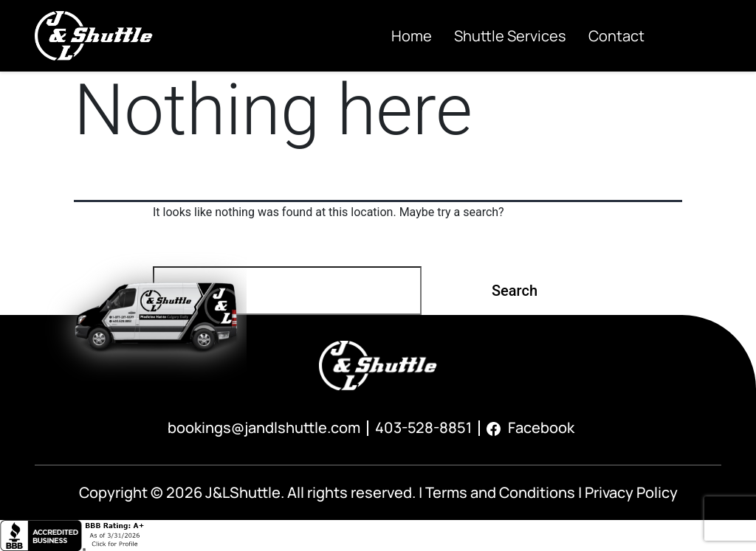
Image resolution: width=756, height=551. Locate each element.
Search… (182, 247)
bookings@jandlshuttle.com (264, 427)
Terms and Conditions (500, 492)
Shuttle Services (510, 36)
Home (412, 36)
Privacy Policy (631, 492)
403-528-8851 (423, 427)
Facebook (530, 427)
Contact (616, 36)
